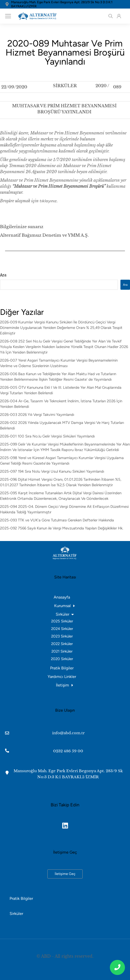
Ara (3, 275)
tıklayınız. (49, 201)
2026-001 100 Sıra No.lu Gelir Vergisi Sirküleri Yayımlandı (47, 436)
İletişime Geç (65, 874)
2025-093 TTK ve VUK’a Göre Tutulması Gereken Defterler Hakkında (57, 520)
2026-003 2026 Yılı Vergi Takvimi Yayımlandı (37, 415)
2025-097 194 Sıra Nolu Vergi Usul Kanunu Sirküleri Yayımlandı (52, 471)
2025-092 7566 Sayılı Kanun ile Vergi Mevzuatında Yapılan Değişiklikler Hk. (62, 528)
